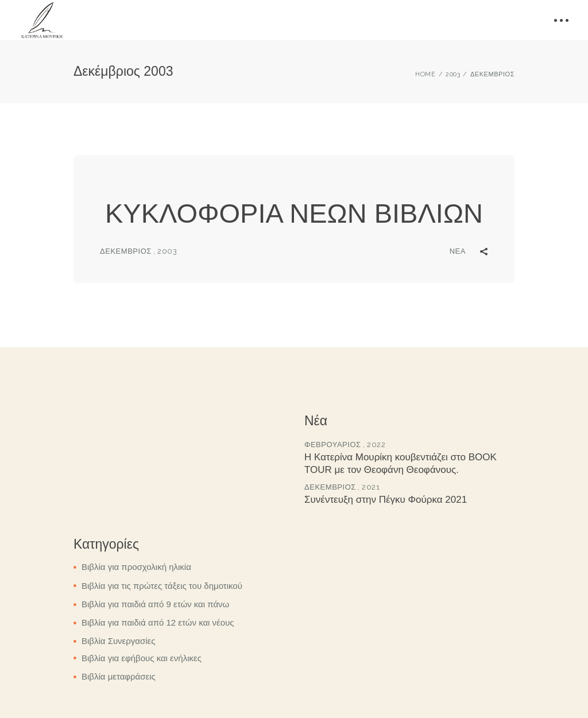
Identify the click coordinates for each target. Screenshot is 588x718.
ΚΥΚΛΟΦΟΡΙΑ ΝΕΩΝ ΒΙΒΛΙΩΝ (294, 213)
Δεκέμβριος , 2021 (342, 487)
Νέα (458, 251)
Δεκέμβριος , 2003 (138, 251)
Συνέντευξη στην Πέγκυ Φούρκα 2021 (386, 500)
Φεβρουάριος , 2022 (345, 445)
